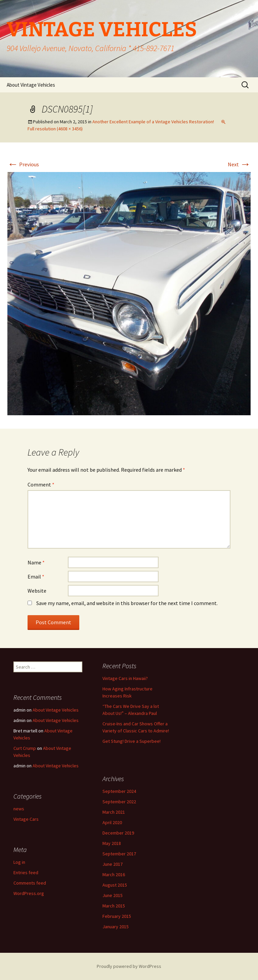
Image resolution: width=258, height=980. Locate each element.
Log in (19, 862)
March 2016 (114, 875)
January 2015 (116, 927)
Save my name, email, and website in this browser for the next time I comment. (127, 603)
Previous (23, 164)
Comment (41, 484)
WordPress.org (29, 893)
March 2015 (114, 906)
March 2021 (114, 812)
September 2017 (119, 854)
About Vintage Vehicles (31, 85)
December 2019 (118, 833)
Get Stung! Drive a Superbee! (132, 741)
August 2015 (115, 885)
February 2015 (117, 916)
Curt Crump (25, 748)
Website (37, 591)
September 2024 (119, 791)
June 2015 (113, 895)
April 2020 (112, 822)
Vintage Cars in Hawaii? (125, 678)
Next (239, 164)
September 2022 (119, 802)
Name (36, 562)
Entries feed (26, 872)
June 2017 (113, 864)
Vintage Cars (26, 819)
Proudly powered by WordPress (129, 966)
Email (36, 577)
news (19, 809)
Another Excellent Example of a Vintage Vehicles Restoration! (153, 122)
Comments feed (30, 883)
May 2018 (112, 843)
